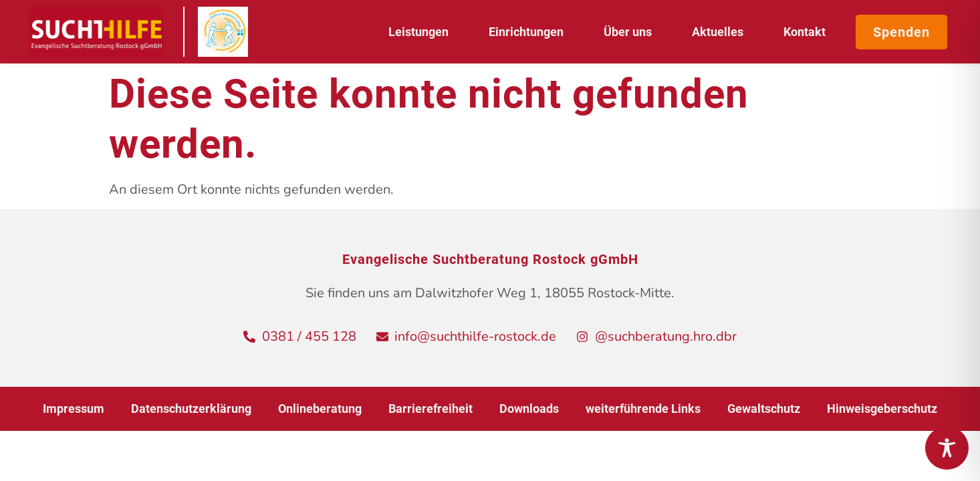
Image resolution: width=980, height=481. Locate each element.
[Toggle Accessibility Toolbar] (947, 448)
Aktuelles (721, 32)
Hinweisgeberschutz (882, 409)
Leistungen (422, 32)
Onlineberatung (320, 409)
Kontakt (805, 32)
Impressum (74, 409)
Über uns (631, 32)
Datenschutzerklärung (191, 409)
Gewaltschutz (764, 409)
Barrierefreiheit (431, 409)
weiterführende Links (643, 409)
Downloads (529, 409)
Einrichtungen (529, 32)
